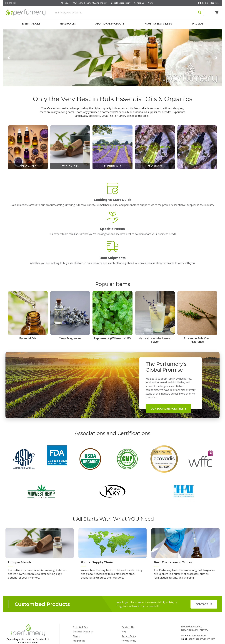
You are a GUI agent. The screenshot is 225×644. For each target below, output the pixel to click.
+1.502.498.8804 (197, 595)
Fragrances (68, 24)
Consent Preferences (133, 623)
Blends (77, 596)
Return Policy (129, 596)
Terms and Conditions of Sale (138, 614)
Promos (198, 24)
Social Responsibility (121, 3)
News (151, 3)
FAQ (124, 591)
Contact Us (139, 3)
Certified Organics (83, 591)
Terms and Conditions (134, 619)
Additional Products (110, 24)
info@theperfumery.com (201, 599)
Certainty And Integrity (97, 3)
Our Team (78, 3)
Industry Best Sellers (158, 24)
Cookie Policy (129, 605)
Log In (205, 3)
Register (214, 3)
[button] (9, 57)
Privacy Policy (129, 600)
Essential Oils (31, 24)
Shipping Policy (130, 610)
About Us (65, 3)
